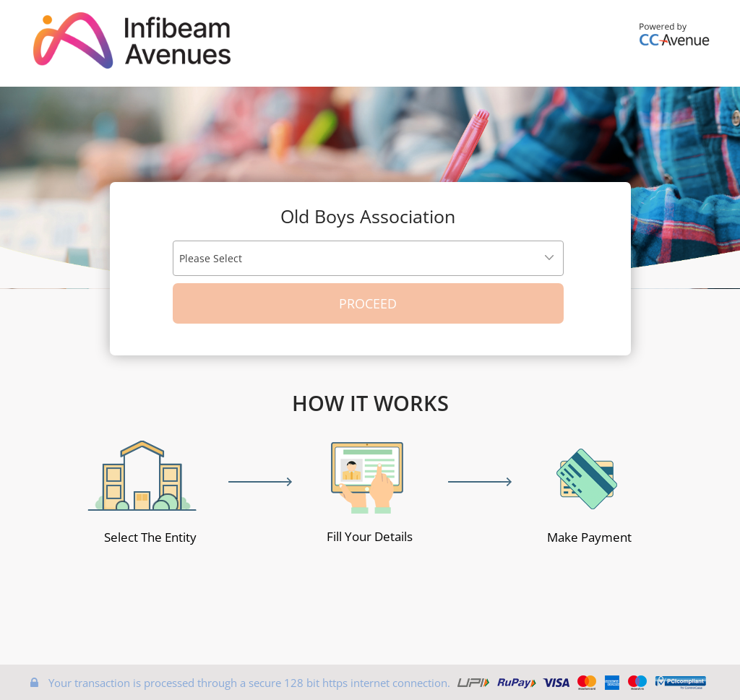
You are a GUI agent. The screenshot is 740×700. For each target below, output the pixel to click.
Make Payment (589, 537)
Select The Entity (150, 537)
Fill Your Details (370, 536)
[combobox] (368, 258)
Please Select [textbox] (211, 258)
